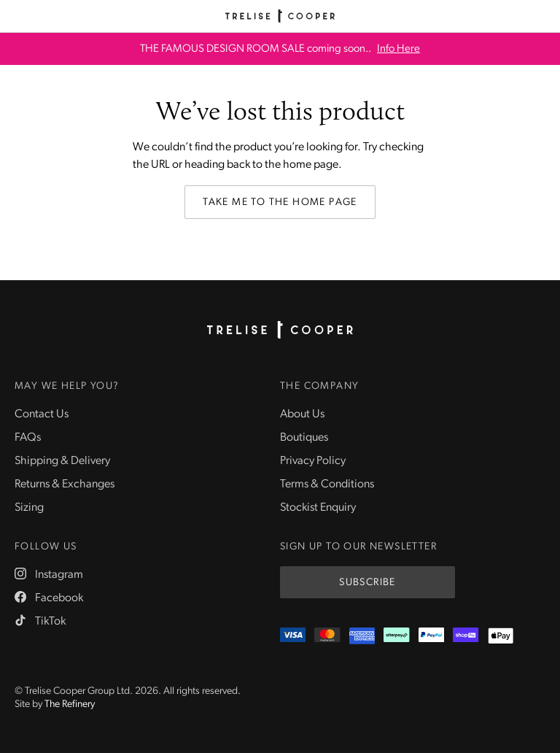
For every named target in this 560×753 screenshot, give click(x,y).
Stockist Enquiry (318, 508)
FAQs (28, 438)
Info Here (398, 49)
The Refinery (70, 704)
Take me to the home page (280, 202)
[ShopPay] (466, 636)
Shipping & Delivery (62, 461)
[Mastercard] (327, 636)
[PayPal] (431, 636)
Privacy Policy (313, 461)
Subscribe (367, 583)
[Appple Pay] (501, 636)
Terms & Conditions (327, 484)
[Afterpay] (396, 636)
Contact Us (42, 414)
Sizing (29, 508)
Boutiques (304, 438)
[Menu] (16, 16)
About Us (302, 414)
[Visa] (293, 636)
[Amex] (362, 636)
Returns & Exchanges (65, 484)
